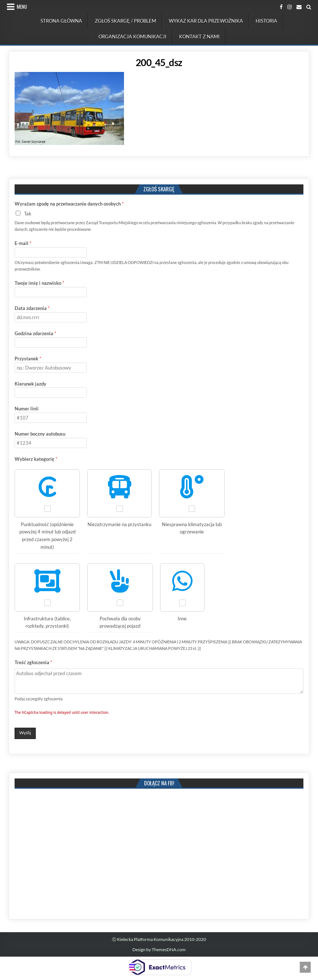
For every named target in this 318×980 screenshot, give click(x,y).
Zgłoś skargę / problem (125, 21)
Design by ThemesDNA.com (159, 950)
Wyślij (25, 733)
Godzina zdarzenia (35, 333)
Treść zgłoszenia (33, 662)
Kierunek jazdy (30, 384)
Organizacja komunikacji (132, 37)
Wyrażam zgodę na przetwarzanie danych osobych (69, 204)
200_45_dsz (159, 62)
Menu (22, 7)
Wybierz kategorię (36, 459)
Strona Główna (61, 21)
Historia (266, 21)
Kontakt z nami (199, 37)
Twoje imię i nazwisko (39, 283)
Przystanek (28, 359)
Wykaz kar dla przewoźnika (206, 21)
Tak (28, 214)
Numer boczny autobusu (40, 434)
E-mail (23, 243)
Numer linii (27, 409)
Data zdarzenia (32, 308)
